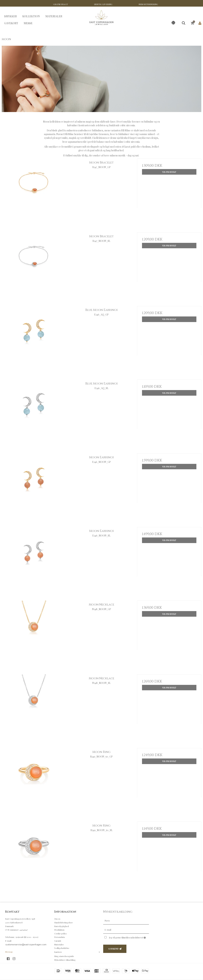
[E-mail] (126, 930)
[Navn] (126, 921)
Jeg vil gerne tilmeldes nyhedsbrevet (129, 937)
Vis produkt (169, 172)
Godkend (113, 949)
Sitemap (9, 952)
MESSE (28, 23)
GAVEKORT (11, 23)
